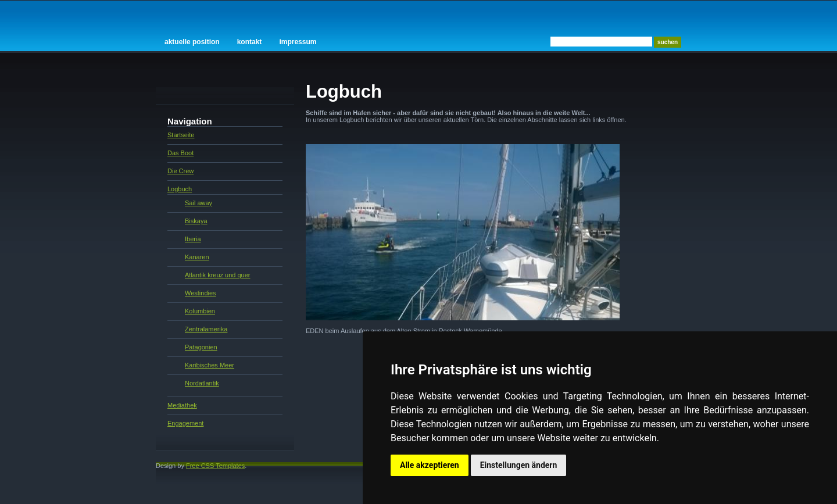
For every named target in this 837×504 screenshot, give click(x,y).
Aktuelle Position (192, 42)
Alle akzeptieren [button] (430, 465)
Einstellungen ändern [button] (519, 465)
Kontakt (250, 42)
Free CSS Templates (215, 466)
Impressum (298, 42)
